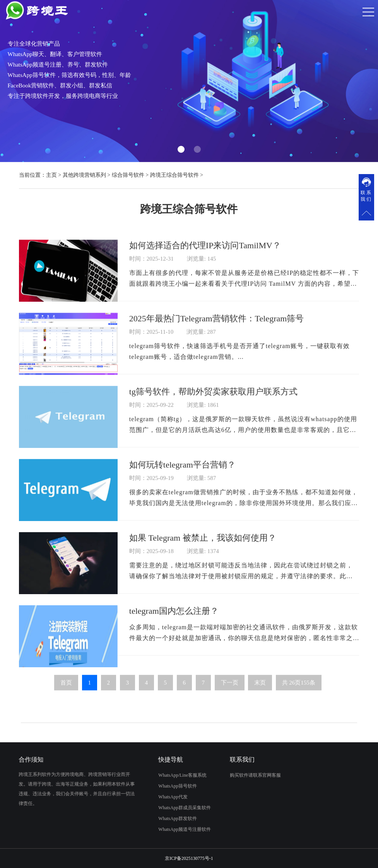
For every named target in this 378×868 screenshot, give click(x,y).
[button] (181, 149)
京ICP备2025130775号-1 (189, 858)
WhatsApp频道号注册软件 (149, 829)
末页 (260, 718)
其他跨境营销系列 (84, 175)
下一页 (230, 718)
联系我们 (366, 196)
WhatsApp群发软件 (142, 818)
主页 (51, 175)
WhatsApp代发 (138, 797)
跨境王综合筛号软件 (174, 175)
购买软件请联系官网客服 (291, 775)
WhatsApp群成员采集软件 (149, 808)
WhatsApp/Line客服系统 (147, 775)
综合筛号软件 (128, 175)
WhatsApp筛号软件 (142, 786)
